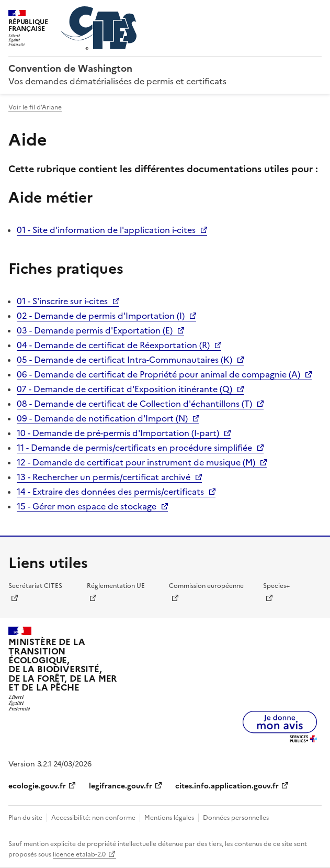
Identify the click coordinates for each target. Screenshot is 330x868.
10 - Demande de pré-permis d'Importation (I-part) (118, 433)
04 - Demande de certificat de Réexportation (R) (113, 345)
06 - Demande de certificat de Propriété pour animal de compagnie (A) (158, 374)
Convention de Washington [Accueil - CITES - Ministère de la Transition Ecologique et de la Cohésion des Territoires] (70, 68)
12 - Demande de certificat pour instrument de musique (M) (136, 462)
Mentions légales (169, 818)
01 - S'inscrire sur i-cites (62, 301)
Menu (315, 13)
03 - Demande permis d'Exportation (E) (95, 330)
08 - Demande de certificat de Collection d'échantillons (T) (134, 404)
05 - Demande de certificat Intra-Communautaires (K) (124, 360)
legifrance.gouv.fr (121, 786)
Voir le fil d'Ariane (35, 107)
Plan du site (25, 818)
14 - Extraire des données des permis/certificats (110, 492)
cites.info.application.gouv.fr (227, 786)
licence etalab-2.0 (79, 854)
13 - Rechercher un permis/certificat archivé (104, 477)
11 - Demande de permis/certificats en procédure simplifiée (134, 448)
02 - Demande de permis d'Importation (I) (101, 316)
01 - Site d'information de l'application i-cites (106, 230)
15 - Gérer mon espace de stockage (87, 506)
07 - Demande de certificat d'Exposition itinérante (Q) (124, 389)
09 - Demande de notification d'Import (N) (102, 418)
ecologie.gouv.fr (37, 786)
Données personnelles (236, 818)
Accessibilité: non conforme (93, 818)
